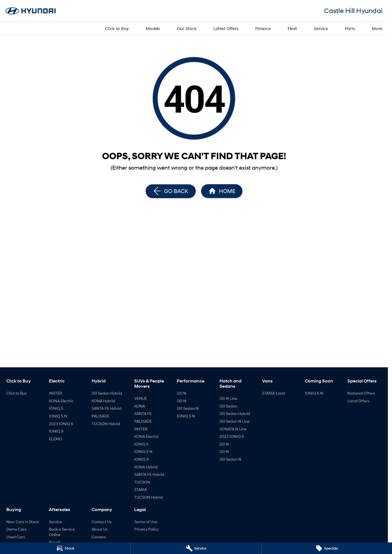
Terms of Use (146, 522)
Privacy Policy (146, 529)
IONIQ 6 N (314, 393)
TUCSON (142, 482)
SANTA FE (143, 413)
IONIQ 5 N (58, 416)
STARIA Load (274, 393)
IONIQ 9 (56, 431)
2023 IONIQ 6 (61, 424)
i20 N (182, 393)
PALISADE (100, 416)
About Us (100, 529)
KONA (140, 406)
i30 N (182, 401)
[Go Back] (171, 191)
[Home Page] (222, 191)
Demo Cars (16, 529)
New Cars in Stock (23, 522)
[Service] (196, 548)
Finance (263, 28)
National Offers (361, 393)
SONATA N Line (233, 429)
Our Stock (187, 28)
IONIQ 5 (56, 408)
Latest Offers (226, 28)
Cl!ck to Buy (117, 28)
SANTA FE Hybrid (107, 408)
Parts (350, 28)
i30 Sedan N (188, 408)
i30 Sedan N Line (235, 421)
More (377, 28)
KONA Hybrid (103, 401)
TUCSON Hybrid (106, 424)
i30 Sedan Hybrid (107, 393)
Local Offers (358, 401)
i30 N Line (228, 398)
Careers (99, 537)
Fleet (292, 28)
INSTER (56, 393)
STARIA (141, 489)
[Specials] (327, 548)
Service (321, 28)
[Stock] (65, 548)
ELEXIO (56, 439)
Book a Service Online (62, 532)
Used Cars (16, 537)
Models (153, 28)
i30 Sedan (228, 406)
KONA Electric (61, 401)
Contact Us (102, 522)
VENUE (141, 398)
